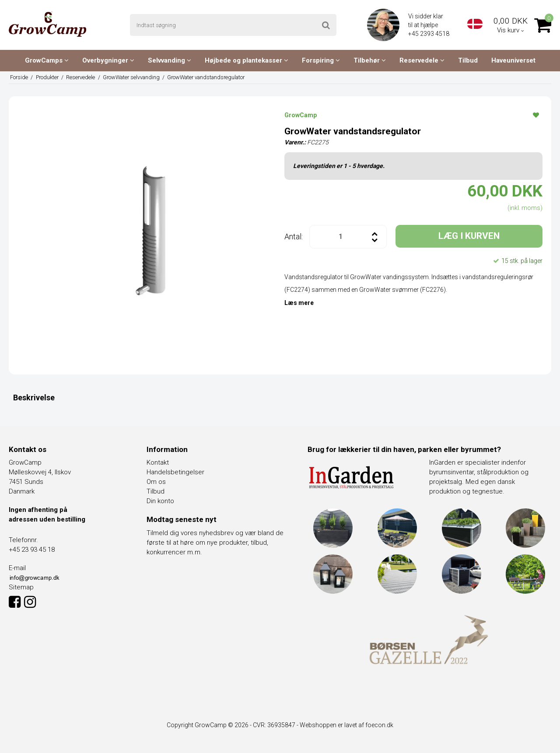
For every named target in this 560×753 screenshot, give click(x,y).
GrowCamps (47, 60)
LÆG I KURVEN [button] (469, 236)
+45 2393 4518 (429, 34)
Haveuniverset (513, 60)
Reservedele (422, 60)
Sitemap (21, 587)
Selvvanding (170, 60)
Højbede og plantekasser (247, 60)
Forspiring (321, 60)
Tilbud (468, 60)
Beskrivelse (34, 398)
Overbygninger (108, 60)
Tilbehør (370, 60)
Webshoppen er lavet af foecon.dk (346, 725)
